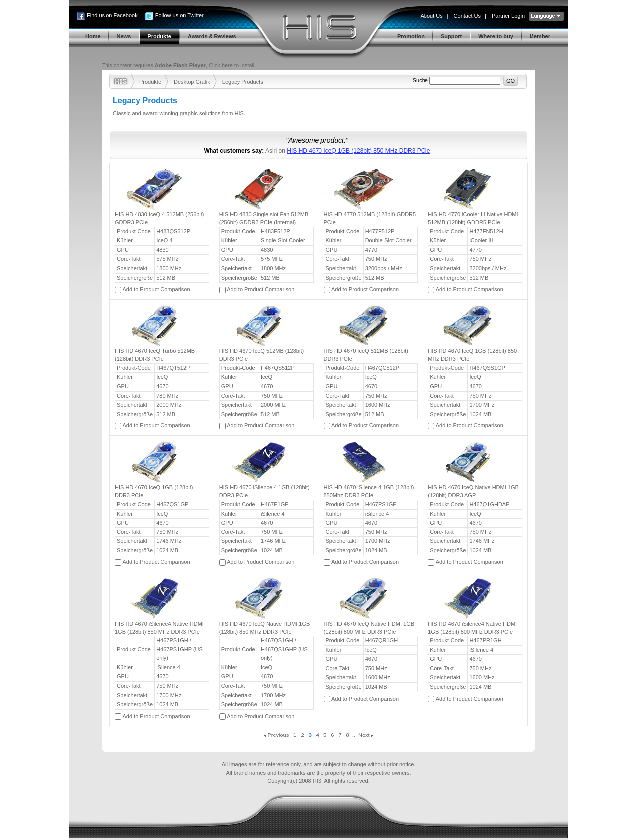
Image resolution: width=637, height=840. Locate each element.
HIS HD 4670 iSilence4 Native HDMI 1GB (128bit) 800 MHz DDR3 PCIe (472, 628)
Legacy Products (243, 82)
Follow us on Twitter (179, 15)
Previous (276, 735)
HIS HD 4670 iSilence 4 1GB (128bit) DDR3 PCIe (265, 491)
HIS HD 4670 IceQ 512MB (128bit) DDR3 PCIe (262, 355)
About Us (431, 16)
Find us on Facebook (112, 15)
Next (366, 735)
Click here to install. (232, 65)
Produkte (150, 82)
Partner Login (508, 16)
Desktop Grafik (192, 82)
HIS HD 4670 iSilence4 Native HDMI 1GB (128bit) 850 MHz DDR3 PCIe (159, 628)
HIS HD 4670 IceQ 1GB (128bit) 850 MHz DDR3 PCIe (358, 151)
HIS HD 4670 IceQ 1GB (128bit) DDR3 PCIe (154, 491)
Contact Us (467, 16)
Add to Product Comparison (156, 289)
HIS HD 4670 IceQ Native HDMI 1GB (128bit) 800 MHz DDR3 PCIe (369, 628)
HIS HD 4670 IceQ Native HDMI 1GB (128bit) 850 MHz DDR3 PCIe (265, 628)
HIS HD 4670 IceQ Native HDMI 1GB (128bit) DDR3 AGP (473, 491)
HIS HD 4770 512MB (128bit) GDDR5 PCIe (370, 219)
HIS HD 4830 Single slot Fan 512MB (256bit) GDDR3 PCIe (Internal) (264, 219)
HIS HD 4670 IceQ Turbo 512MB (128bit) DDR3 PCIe (155, 355)
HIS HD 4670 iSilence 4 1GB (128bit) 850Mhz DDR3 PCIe (369, 491)
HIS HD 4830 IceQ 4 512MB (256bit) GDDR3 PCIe (159, 219)
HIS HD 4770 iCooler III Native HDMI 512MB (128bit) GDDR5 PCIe (473, 219)
